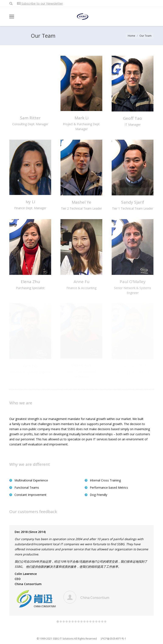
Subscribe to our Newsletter (40, 3)
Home (131, 36)
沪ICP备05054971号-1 (113, 639)
